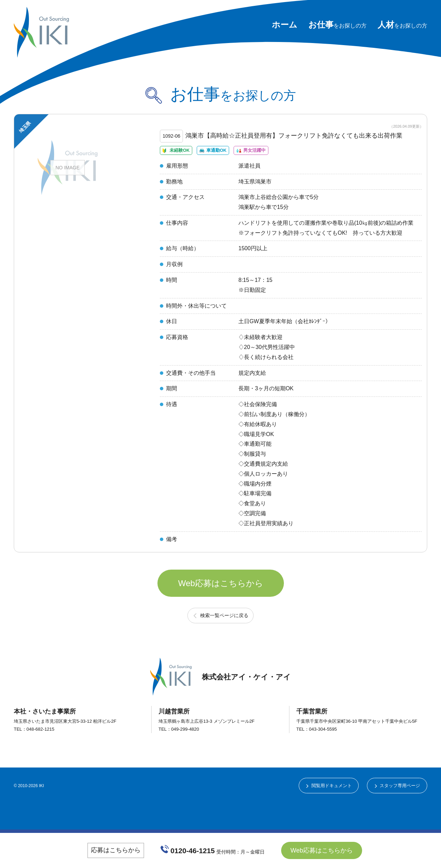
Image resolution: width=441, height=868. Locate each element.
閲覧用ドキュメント (325, 815)
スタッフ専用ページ (398, 815)
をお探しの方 (337, 26)
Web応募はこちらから (221, 604)
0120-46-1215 (193, 850)
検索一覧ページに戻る (224, 643)
